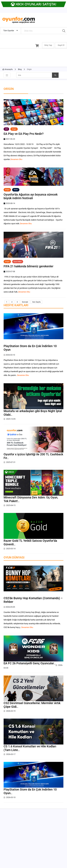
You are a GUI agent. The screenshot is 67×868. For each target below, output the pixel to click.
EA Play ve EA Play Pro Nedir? (24, 134)
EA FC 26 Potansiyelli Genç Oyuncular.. (30, 663)
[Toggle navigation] (7, 75)
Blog (20, 69)
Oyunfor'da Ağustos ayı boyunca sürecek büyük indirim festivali (31, 196)
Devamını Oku (16, 159)
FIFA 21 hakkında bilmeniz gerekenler (28, 266)
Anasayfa (7, 69)
